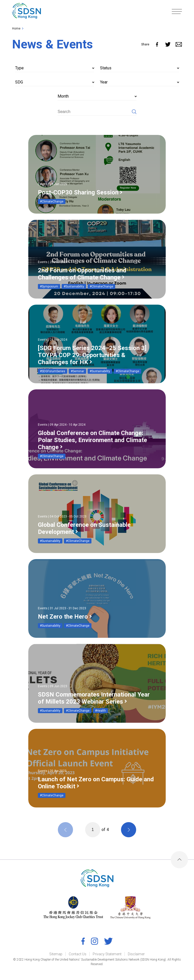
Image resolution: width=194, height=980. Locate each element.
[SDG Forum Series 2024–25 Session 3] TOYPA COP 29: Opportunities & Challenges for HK (92, 355)
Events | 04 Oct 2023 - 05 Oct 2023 (62, 516)
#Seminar (77, 371)
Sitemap (56, 954)
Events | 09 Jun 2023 (53, 686)
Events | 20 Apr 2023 (52, 771)
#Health (100, 711)
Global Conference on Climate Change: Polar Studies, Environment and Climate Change (92, 440)
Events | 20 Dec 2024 (53, 262)
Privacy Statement (107, 954)
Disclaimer (136, 954)
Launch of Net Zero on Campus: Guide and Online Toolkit (96, 783)
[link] (27, 12)
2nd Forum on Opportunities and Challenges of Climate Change (82, 274)
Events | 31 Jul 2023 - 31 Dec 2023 (62, 608)
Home (16, 28)
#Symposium (49, 286)
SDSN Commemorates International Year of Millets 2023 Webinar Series (94, 698)
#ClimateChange (52, 201)
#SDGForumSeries (53, 371)
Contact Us (78, 954)
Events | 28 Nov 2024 (53, 340)
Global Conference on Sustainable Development (84, 528)
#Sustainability (74, 286)
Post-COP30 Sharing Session (78, 192)
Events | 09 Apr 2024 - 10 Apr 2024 (62, 425)
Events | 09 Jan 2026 (53, 184)
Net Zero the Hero (63, 617)
